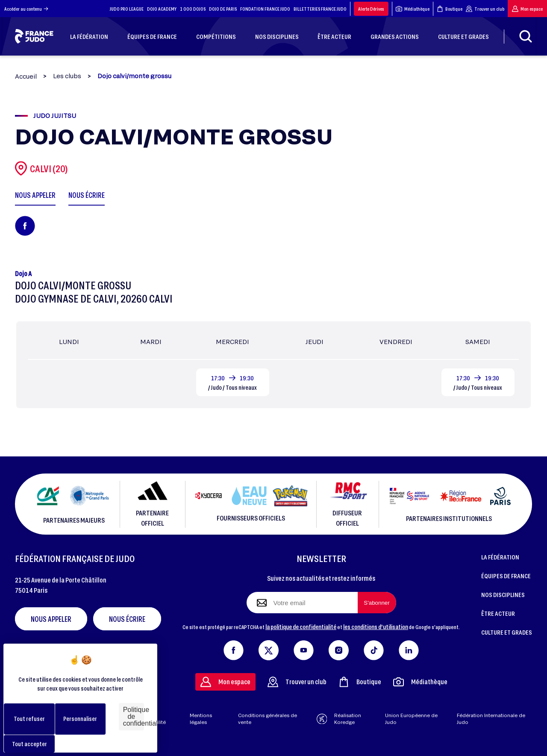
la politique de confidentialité (301, 627)
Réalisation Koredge (339, 719)
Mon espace (527, 9)
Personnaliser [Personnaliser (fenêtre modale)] (80, 719)
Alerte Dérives (371, 9)
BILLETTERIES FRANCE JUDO (320, 9)
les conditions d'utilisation (376, 627)
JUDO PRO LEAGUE (127, 9)
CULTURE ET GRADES (507, 632)
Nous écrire (127, 619)
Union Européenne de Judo (411, 719)
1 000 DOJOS (193, 9)
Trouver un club (485, 9)
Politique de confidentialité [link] (134, 716)
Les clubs (67, 76)
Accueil (26, 76)
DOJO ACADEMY (162, 9)
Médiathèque (413, 9)
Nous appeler (51, 619)
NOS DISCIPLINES (503, 594)
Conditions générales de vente (268, 719)
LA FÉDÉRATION (500, 557)
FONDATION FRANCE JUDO (265, 9)
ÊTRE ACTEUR (498, 613)
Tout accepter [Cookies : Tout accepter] (29, 744)
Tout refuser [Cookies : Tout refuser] (29, 719)
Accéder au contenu (26, 9)
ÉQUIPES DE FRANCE (506, 576)
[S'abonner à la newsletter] (377, 603)
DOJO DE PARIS (223, 9)
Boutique (450, 9)
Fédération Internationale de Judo (491, 719)
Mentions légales (201, 719)
